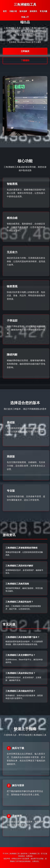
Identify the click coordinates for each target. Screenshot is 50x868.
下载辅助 (25, 60)
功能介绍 (13, 11)
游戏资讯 (33, 11)
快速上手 (25, 17)
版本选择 (23, 11)
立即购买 (25, 51)
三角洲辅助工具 (25, 5)
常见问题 (43, 11)
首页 (5, 11)
